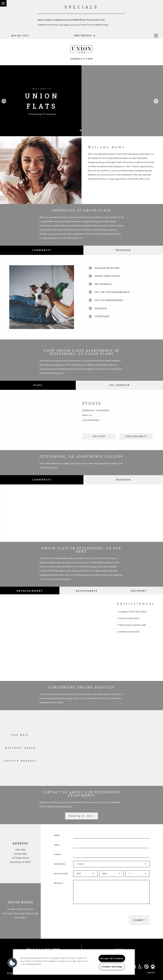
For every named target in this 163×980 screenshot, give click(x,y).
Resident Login (20, 748)
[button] (12, 963)
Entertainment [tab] (30, 591)
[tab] (38, 385)
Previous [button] (4, 101)
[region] (74, 962)
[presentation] (90, 920)
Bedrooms (60, 864)
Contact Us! (81, 816)
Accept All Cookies (112, 958)
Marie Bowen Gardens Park (133, 625)
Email (57, 845)
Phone (58, 854)
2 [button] (84, 131)
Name (57, 835)
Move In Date (61, 874)
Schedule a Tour (81, 59)
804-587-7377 (20, 36)
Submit (139, 920)
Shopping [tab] (139, 591)
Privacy (151, 973)
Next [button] (156, 101)
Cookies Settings (112, 967)
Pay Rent (20, 735)
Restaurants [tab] (87, 591)
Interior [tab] (123, 250)
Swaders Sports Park (129, 632)
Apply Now (99, 436)
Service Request (20, 761)
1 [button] (81, 131)
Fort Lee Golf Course (129, 618)
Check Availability (136, 436)
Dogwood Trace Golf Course (133, 612)
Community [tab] (42, 250)
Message (59, 883)
